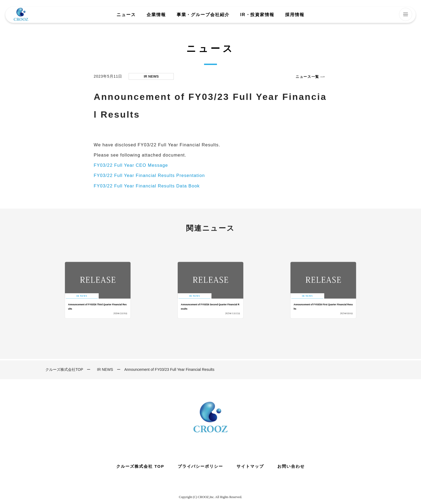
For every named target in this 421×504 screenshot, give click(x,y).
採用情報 (295, 15)
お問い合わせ (291, 466)
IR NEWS (105, 369)
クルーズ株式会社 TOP (140, 466)
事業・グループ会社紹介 (203, 15)
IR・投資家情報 (257, 15)
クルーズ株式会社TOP (64, 369)
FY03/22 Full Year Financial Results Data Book (147, 186)
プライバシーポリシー (201, 466)
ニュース (126, 15)
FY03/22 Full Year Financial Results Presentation (149, 175)
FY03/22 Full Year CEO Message (131, 165)
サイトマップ (250, 466)
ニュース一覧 (307, 77)
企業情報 (156, 15)
